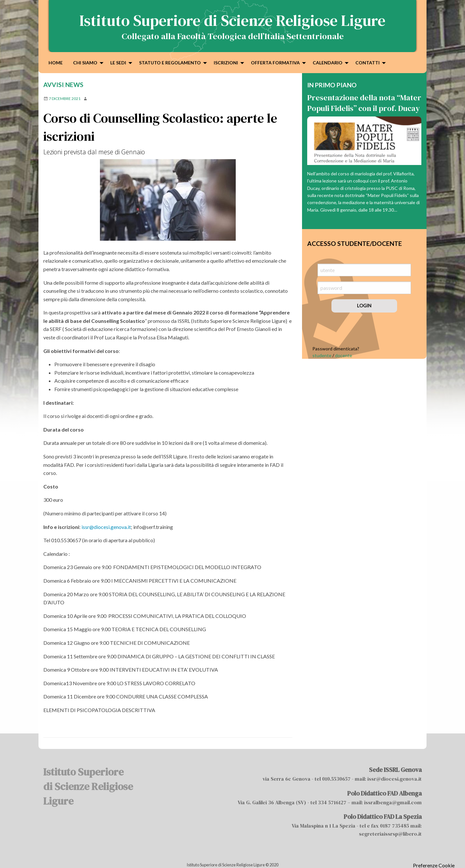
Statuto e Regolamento (170, 63)
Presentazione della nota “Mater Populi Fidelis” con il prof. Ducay (364, 103)
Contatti (368, 63)
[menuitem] (56, 62)
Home (56, 63)
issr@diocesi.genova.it (106, 527)
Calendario (328, 63)
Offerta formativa (275, 63)
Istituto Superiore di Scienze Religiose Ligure (233, 20)
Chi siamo (85, 63)
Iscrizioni (226, 63)
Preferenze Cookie (434, 865)
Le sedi (118, 63)
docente (344, 355)
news (74, 85)
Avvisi (54, 85)
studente (322, 355)
